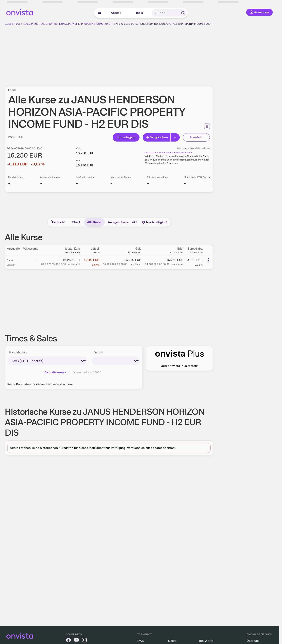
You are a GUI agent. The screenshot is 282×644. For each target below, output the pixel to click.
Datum (98, 352)
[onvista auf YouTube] (76, 641)
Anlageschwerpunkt (122, 222)
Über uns (253, 641)
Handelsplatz (18, 352)
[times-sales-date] (116, 361)
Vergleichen (157, 137)
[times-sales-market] (47, 361)
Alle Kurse (94, 222)
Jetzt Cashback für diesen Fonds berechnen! (169, 153)
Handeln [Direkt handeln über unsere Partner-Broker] (196, 137)
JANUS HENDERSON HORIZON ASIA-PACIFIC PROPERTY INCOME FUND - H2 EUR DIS (78, 24)
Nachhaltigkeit (155, 222)
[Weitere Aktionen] (209, 260)
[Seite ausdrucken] (207, 126)
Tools (139, 13)
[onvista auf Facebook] (68, 641)
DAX (141, 641)
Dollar (172, 641)
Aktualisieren (56, 372)
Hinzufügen (126, 137)
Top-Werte (206, 641)
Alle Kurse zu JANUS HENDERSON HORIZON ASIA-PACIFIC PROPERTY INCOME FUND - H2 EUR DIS (171, 24)
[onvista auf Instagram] (84, 641)
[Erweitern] (175, 137)
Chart (76, 222)
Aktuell (116, 13)
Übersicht (58, 222)
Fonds (26, 24)
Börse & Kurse (12, 24)
